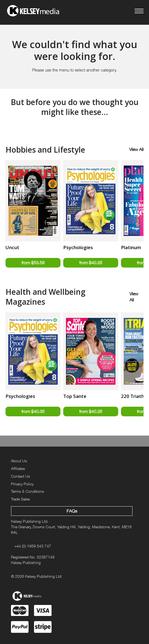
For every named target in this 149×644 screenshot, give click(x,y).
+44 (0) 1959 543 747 (33, 546)
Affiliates (18, 468)
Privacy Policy (22, 484)
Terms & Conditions (27, 491)
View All (136, 149)
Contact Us (20, 476)
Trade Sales (20, 499)
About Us (19, 461)
